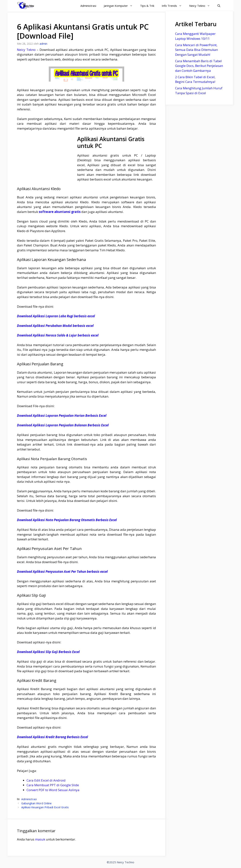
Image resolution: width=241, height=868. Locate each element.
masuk (40, 839)
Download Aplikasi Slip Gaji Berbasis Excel (48, 652)
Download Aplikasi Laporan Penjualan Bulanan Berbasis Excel (63, 425)
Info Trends (174, 6)
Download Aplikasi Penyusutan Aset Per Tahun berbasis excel (62, 572)
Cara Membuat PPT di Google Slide (53, 785)
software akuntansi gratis (60, 212)
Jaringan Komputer (120, 6)
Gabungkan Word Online (36, 803)
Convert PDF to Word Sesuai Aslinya (53, 790)
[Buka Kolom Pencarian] (219, 6)
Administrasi (88, 6)
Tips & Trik (147, 6)
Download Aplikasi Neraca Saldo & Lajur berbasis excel (58, 335)
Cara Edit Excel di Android (46, 780)
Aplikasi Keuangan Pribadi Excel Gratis (45, 807)
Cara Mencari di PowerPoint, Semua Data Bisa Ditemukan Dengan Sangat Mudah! (196, 50)
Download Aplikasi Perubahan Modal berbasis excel (55, 326)
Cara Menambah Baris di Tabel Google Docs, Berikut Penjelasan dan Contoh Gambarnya (199, 66)
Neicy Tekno (201, 6)
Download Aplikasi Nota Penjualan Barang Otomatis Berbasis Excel (67, 520)
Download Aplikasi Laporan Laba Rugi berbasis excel (56, 316)
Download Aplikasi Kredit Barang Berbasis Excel (52, 737)
